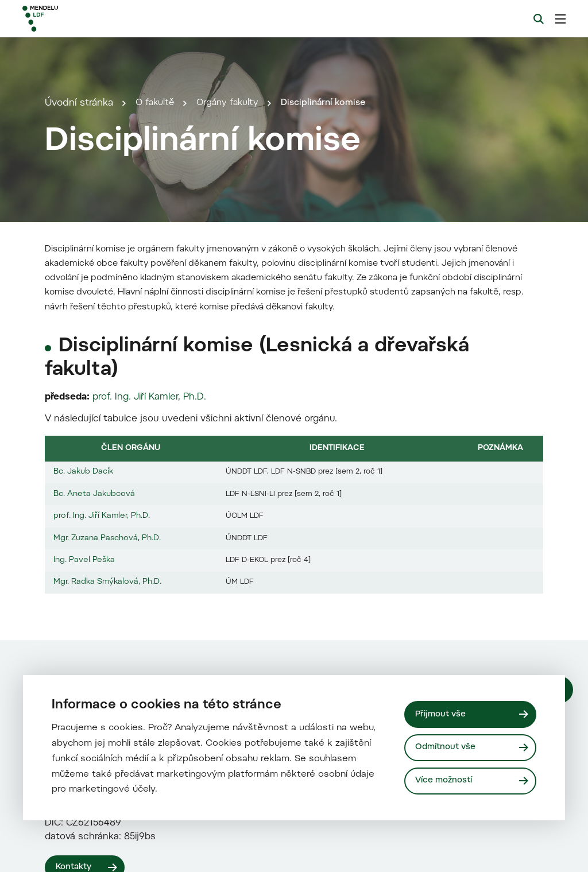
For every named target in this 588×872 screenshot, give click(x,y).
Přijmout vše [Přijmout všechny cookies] (442, 713)
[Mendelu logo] (85, 19)
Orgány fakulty (235, 254)
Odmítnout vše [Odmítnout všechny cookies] (447, 747)
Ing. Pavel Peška (84, 862)
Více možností (445, 781)
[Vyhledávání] (539, 19)
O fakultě (157, 254)
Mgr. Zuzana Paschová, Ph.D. (107, 839)
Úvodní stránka (79, 254)
